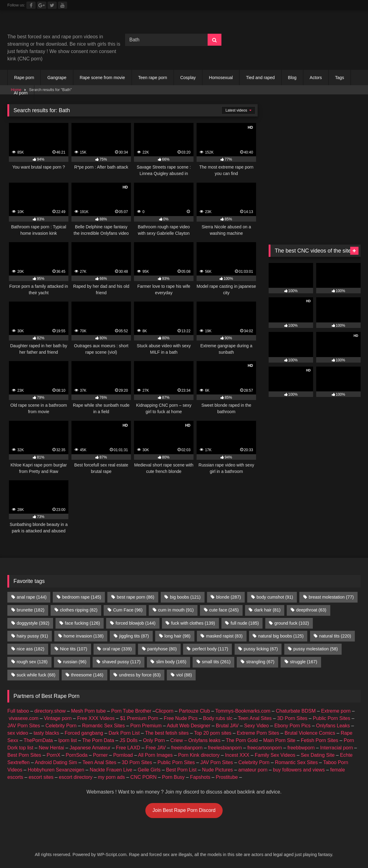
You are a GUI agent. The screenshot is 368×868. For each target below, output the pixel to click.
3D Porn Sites (292, 718)
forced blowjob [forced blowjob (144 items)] (136, 623)
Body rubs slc (218, 718)
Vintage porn (58, 718)
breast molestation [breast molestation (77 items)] (331, 597)
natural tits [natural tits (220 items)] (335, 636)
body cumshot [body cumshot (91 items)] (275, 597)
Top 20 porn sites (213, 733)
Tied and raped (260, 78)
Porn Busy (173, 777)
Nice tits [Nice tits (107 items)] (73, 649)
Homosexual (221, 78)
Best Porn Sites (24, 755)
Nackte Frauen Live (111, 770)
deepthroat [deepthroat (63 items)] (311, 610)
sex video (18, 733)
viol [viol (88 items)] (184, 675)
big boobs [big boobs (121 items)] (185, 597)
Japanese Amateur (90, 748)
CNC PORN (143, 777)
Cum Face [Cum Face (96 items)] (128, 610)
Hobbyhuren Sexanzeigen (56, 770)
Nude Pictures (218, 770)
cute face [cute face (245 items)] (224, 610)
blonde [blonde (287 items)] (229, 597)
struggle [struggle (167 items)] (304, 662)
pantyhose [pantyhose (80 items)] (162, 649)
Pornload (123, 755)
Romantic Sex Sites (103, 726)
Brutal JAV (227, 726)
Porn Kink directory (199, 755)
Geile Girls (149, 770)
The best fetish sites (167, 733)
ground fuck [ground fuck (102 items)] (292, 623)
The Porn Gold (242, 740)
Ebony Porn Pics (292, 726)
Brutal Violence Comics (310, 733)
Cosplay (188, 78)
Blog (292, 78)
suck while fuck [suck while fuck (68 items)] (36, 675)
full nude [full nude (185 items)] (245, 623)
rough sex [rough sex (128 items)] (32, 662)
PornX (53, 755)
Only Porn (154, 740)
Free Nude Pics (181, 718)
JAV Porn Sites (24, 726)
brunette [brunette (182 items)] (30, 610)
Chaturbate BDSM (296, 711)
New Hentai (51, 748)
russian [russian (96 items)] (75, 662)
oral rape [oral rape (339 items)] (117, 649)
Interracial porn (337, 748)
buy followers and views (299, 770)
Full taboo (18, 711)
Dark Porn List (124, 733)
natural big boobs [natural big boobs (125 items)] (281, 636)
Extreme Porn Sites (258, 733)
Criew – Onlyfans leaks (195, 740)
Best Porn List (181, 770)
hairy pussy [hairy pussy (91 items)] (32, 636)
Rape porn (24, 78)
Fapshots (200, 777)
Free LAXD (128, 748)
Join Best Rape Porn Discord (184, 810)
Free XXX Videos (96, 718)
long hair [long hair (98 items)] (177, 636)
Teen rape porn (153, 78)
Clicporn (165, 711)
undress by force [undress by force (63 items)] (140, 675)
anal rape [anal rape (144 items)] (32, 597)
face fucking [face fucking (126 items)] (82, 623)
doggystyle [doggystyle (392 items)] (33, 623)
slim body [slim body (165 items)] (171, 662)
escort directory (76, 777)
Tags (340, 78)
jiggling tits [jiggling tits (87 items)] (134, 636)
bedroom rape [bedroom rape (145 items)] (82, 597)
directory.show (50, 711)
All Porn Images (155, 755)
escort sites (41, 777)
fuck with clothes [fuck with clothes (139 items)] (193, 623)
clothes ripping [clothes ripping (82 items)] (79, 610)
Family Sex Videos (275, 755)
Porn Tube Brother (131, 711)
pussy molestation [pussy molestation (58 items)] (316, 649)
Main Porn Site (279, 740)
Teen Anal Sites (255, 718)
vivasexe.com (23, 718)
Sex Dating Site (318, 755)
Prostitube (227, 777)
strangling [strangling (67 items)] (260, 662)
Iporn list (67, 740)
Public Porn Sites (332, 718)
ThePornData (38, 740)
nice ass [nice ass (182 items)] (30, 649)
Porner (100, 755)
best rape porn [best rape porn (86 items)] (136, 597)
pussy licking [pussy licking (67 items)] (261, 649)
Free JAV (156, 748)
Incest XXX (237, 755)
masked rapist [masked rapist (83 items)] (224, 636)
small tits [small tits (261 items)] (216, 662)
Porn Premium (146, 726)
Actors (316, 78)
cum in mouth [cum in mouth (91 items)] (176, 610)
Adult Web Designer (189, 726)
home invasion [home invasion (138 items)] (83, 636)
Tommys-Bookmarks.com (243, 711)
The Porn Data (98, 740)
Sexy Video (257, 726)
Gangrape (57, 78)
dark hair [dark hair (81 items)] (267, 610)
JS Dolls (129, 740)
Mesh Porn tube (88, 711)
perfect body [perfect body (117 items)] (210, 649)
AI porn (21, 93)
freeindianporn (187, 748)
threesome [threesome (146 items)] (87, 675)
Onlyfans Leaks (333, 726)
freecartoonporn (264, 748)
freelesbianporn (225, 748)
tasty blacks (46, 733)
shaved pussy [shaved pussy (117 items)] (121, 662)
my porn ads (111, 777)
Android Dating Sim (56, 762)
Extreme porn (336, 711)
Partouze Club (194, 711)
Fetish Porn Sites (320, 740)
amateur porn (253, 770)
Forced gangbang (84, 733)
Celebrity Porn (61, 726)
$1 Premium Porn (139, 718)
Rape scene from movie (102, 78)
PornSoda (77, 755)
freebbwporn (301, 748)
